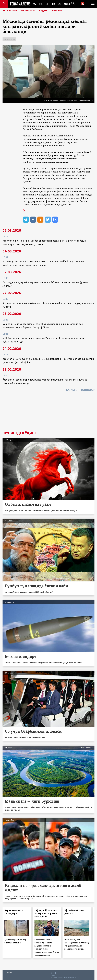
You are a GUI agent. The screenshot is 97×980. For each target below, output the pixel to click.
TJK (47, 4)
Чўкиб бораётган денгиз (74, 912)
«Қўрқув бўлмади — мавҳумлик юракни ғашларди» (46, 913)
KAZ (35, 4)
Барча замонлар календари (14, 912)
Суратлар (63, 11)
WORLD (68, 4)
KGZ (41, 4)
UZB (60, 4)
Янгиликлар (11, 11)
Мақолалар (32, 11)
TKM (54, 4)
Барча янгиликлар (80, 390)
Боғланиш (9, 973)
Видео (48, 11)
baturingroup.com (69, 977)
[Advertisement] (48, 412)
